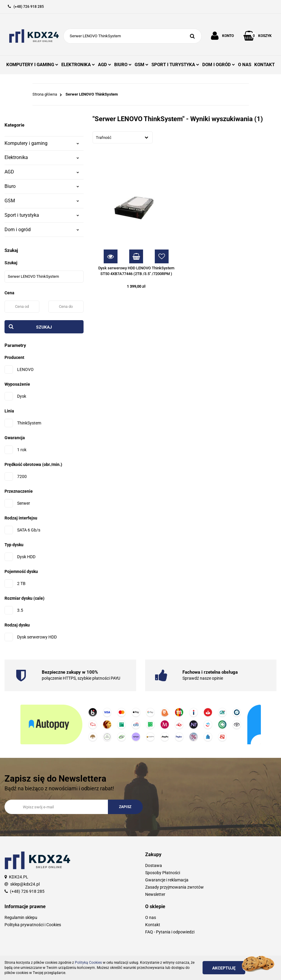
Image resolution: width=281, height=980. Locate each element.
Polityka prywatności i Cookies (33, 925)
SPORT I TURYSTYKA (175, 65)
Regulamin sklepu (21, 917)
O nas (151, 917)
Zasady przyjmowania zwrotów (174, 887)
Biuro (42, 186)
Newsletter (155, 894)
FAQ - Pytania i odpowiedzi (170, 932)
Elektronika (42, 157)
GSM (142, 65)
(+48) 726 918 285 (27, 891)
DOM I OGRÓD (219, 65)
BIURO (123, 65)
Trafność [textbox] (104, 138)
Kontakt (153, 925)
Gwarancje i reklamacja (167, 880)
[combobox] (123, 137)
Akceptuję (224, 968)
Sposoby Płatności (163, 873)
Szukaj (44, 327)
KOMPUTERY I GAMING (32, 65)
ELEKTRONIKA (78, 65)
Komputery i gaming (42, 143)
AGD (105, 65)
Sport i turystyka (42, 215)
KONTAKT (264, 65)
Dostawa (154, 865)
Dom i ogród (42, 230)
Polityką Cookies (88, 963)
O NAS (245, 65)
